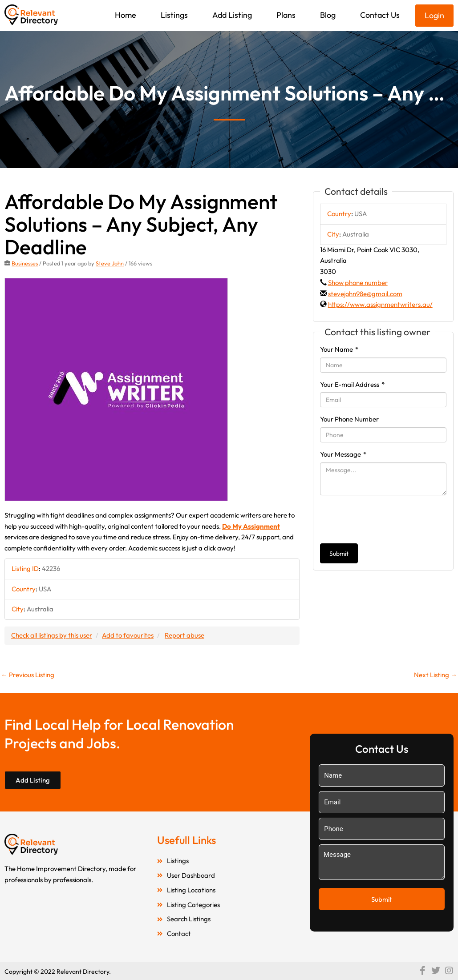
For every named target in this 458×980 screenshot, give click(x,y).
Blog (328, 15)
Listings (174, 15)
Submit (339, 554)
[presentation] (388, 519)
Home (126, 15)
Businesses (25, 263)
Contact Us (380, 15)
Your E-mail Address (352, 384)
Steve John (110, 263)
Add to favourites (128, 635)
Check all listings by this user (52, 635)
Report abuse (184, 635)
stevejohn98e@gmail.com (365, 294)
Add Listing (232, 15)
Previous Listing (28, 675)
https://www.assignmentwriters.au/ (380, 304)
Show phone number (358, 283)
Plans (286, 15)
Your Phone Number (349, 419)
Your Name (339, 349)
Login (434, 15)
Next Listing (436, 675)
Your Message (343, 454)
